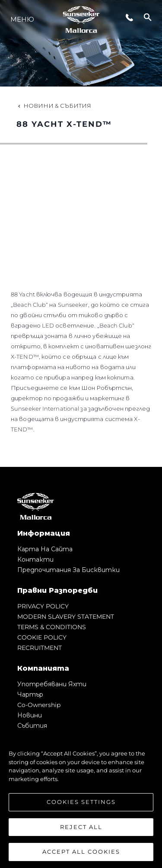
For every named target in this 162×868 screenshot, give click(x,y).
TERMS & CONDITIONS (52, 627)
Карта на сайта (45, 549)
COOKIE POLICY (42, 637)
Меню (22, 19)
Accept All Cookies (81, 852)
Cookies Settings (81, 802)
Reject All (81, 827)
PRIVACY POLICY (43, 606)
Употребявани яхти (52, 684)
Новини (30, 715)
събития (32, 726)
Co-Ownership (39, 705)
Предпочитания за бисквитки (68, 570)
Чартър (30, 694)
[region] (81, 798)
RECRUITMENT (40, 648)
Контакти (35, 559)
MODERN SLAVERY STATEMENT (66, 617)
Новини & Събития (54, 106)
